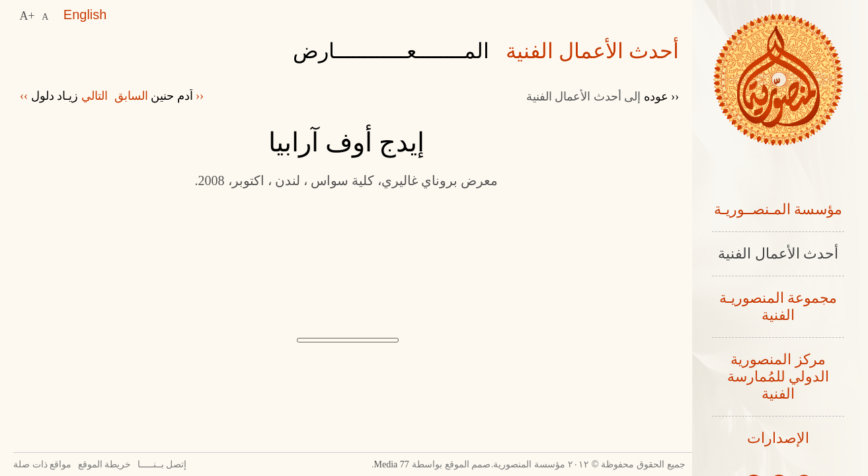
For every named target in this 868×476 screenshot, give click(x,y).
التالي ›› (67, 96)
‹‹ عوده (600, 96)
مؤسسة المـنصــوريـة (778, 210)
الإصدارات (778, 443)
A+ (27, 15)
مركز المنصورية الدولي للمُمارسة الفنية (778, 380)
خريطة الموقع (126, 464)
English (85, 15)
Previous (231, 420)
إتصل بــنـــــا (201, 464)
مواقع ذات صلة (46, 464)
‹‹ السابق (169, 96)
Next (461, 420)
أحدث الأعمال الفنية (778, 255)
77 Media (351, 464)
